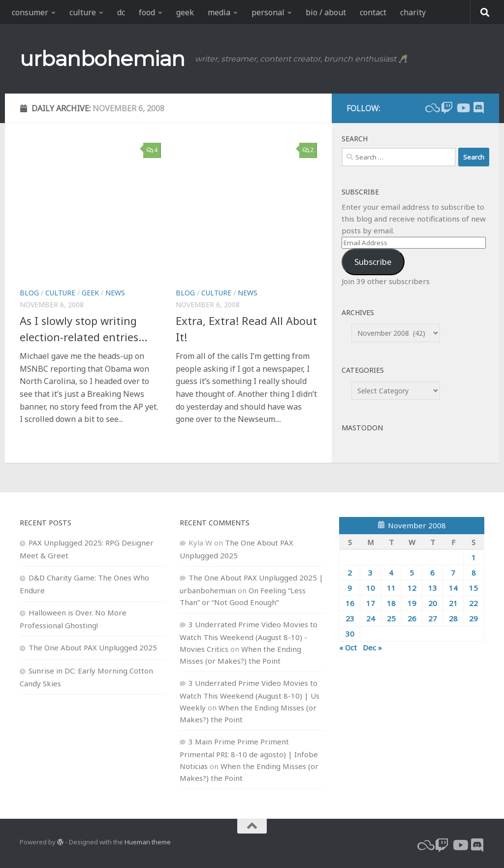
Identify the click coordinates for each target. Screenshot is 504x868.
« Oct (348, 647)
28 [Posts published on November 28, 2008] (453, 618)
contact (373, 12)
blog (29, 293)
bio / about (326, 12)
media (219, 12)
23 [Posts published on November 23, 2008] (350, 618)
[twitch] (447, 108)
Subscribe (373, 262)
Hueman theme (148, 842)
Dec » (372, 647)
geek (185, 12)
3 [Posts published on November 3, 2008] (370, 573)
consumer (30, 12)
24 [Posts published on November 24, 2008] (371, 618)
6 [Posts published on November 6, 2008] (432, 573)
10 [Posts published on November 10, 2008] (371, 588)
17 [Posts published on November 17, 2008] (371, 603)
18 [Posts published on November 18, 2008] (391, 603)
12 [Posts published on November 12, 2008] (412, 588)
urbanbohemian (102, 59)
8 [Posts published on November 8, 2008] (474, 573)
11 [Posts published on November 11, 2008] (391, 588)
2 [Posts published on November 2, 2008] (350, 573)
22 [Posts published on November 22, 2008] (473, 603)
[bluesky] (431, 108)
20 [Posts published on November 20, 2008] (433, 603)
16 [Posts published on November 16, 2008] (350, 603)
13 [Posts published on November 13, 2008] (433, 588)
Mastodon (362, 428)
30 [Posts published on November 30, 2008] (350, 634)
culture (83, 12)
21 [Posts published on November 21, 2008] (453, 603)
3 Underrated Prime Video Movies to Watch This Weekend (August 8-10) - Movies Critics (249, 637)
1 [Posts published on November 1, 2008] (474, 557)
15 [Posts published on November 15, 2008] (473, 588)
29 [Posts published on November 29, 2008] (473, 618)
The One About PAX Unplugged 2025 (93, 647)
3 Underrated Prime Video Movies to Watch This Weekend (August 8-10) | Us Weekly (250, 695)
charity (413, 12)
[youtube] (463, 108)
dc (121, 12)
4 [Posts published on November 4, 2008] (391, 573)
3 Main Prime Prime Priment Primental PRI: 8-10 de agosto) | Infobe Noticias (249, 754)
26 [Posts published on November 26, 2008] (412, 618)
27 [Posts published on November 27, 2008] (433, 618)
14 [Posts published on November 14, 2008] (453, 588)
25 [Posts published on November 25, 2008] (391, 618)
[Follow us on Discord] (478, 108)
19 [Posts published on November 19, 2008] (412, 603)
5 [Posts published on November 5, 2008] (412, 573)
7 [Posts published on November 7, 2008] (453, 573)
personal (268, 12)
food (147, 12)
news (115, 293)
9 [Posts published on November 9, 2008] (350, 588)
